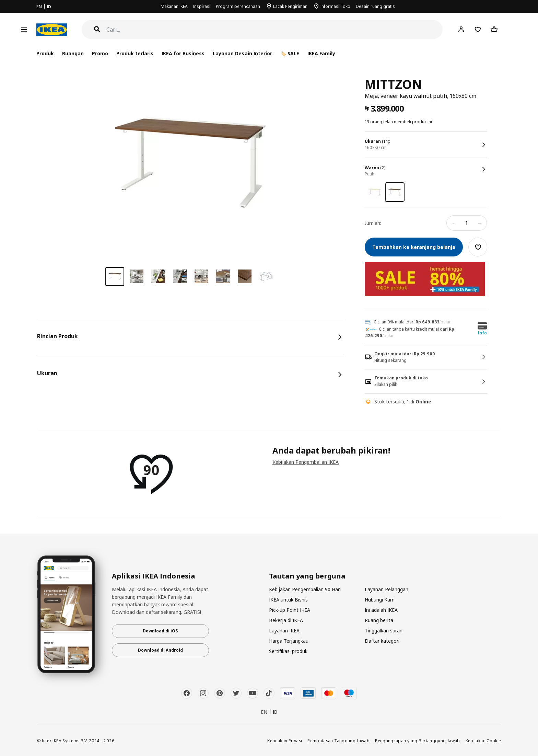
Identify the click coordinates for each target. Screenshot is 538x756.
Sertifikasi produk (288, 651)
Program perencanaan (238, 6)
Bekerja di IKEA (286, 620)
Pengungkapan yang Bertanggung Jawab (418, 741)
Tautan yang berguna (307, 576)
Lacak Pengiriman (290, 6)
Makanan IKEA (174, 6)
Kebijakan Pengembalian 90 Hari (305, 589)
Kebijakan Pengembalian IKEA (306, 462)
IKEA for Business (183, 53)
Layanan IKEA (284, 631)
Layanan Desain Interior (242, 53)
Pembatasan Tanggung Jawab (338, 741)
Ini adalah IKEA (381, 610)
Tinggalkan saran (384, 631)
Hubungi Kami (380, 600)
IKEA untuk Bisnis (288, 600)
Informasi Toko (335, 6)
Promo (100, 53)
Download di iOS (160, 631)
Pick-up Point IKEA (290, 610)
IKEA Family (321, 53)
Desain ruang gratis (375, 6)
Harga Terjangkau (289, 641)
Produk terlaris (135, 53)
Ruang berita (379, 620)
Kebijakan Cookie (483, 741)
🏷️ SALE (290, 53)
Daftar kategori (382, 641)
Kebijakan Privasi (285, 741)
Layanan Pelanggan (387, 589)
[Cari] (275, 30)
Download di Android (160, 650)
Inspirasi (202, 6)
